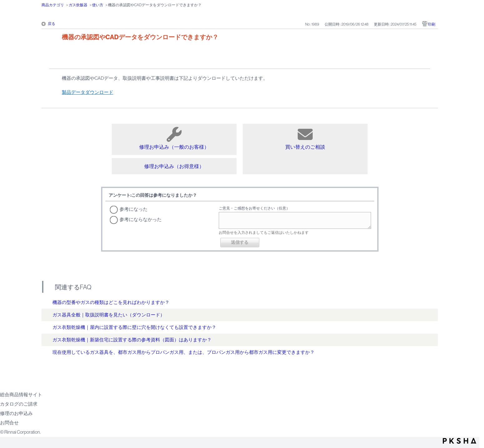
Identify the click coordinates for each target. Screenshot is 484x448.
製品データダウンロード (88, 92)
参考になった (134, 209)
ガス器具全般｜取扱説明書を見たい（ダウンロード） (109, 315)
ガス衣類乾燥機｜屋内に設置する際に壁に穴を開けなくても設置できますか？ (134, 327)
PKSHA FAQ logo (460, 441)
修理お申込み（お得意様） (174, 166)
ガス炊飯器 (78, 5)
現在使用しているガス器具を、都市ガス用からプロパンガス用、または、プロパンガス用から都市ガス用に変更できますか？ (183, 352)
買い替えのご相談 (305, 138)
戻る (51, 24)
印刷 (432, 24)
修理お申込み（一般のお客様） (174, 138)
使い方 (98, 5)
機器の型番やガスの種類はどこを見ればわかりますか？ (111, 302)
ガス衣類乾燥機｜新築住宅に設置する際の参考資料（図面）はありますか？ (132, 340)
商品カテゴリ (53, 5)
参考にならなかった (141, 219)
